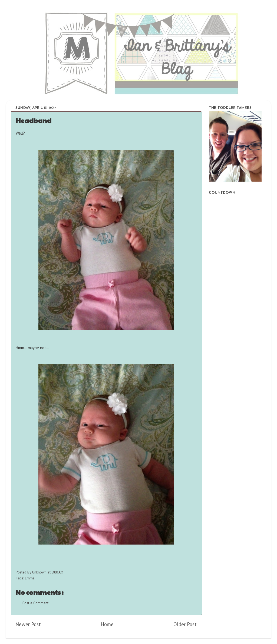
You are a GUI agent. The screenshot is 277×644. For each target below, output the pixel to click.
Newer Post (28, 624)
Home (107, 624)
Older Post (185, 624)
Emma (30, 578)
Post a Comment (35, 603)
